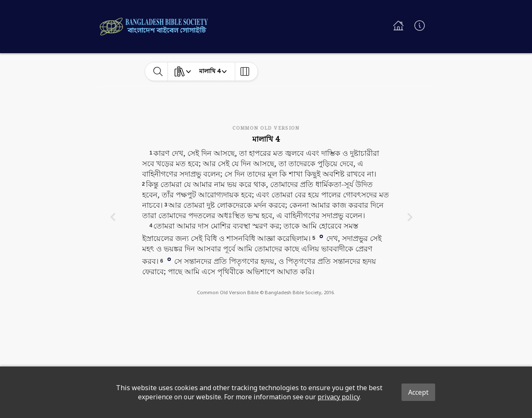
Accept (418, 392)
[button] (321, 236)
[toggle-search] (158, 71)
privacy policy (339, 397)
